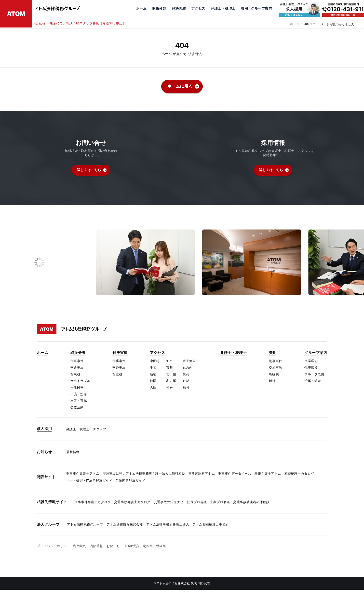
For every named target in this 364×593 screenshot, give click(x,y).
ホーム (294, 24)
